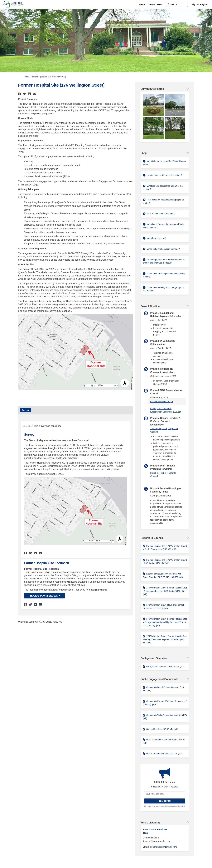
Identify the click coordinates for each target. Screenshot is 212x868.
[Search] (177, 4)
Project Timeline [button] (165, 306)
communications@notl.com (163, 847)
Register (204, 4)
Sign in (195, 4)
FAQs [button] (165, 153)
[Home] (142, 4)
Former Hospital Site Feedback (47, 563)
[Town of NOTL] (155, 4)
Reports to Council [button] (165, 538)
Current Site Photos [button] (165, 89)
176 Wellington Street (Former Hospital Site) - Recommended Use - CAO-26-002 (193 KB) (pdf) (165, 591)
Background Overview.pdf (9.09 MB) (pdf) (165, 667)
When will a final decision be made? (163, 249)
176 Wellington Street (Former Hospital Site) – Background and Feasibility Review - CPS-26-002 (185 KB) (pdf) (165, 622)
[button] (20, 94)
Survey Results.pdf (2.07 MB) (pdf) (162, 729)
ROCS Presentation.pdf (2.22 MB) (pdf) (164, 754)
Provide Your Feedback (44, 596)
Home (26, 77)
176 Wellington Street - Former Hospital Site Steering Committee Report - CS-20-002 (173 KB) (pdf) (165, 639)
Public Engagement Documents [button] (165, 679)
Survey (25, 410)
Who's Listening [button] (165, 823)
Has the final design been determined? (165, 175)
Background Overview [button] (165, 658)
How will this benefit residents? (161, 214)
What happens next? (156, 238)
